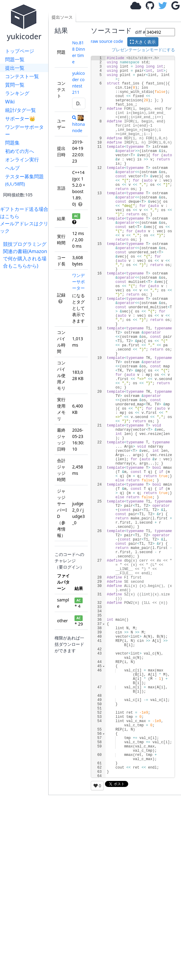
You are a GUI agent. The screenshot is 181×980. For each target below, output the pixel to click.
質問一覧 (15, 85)
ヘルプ (12, 168)
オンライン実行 (22, 160)
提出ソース (62, 17)
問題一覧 (15, 59)
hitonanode (78, 124)
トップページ (20, 51)
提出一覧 (15, 68)
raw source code (107, 41)
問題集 (12, 143)
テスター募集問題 (24, 180)
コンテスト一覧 (22, 76)
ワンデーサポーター (24, 131)
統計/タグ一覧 (21, 110)
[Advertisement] (26, 288)
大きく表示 (143, 42)
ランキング (17, 93)
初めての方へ (20, 151)
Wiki (10, 102)
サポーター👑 (20, 119)
